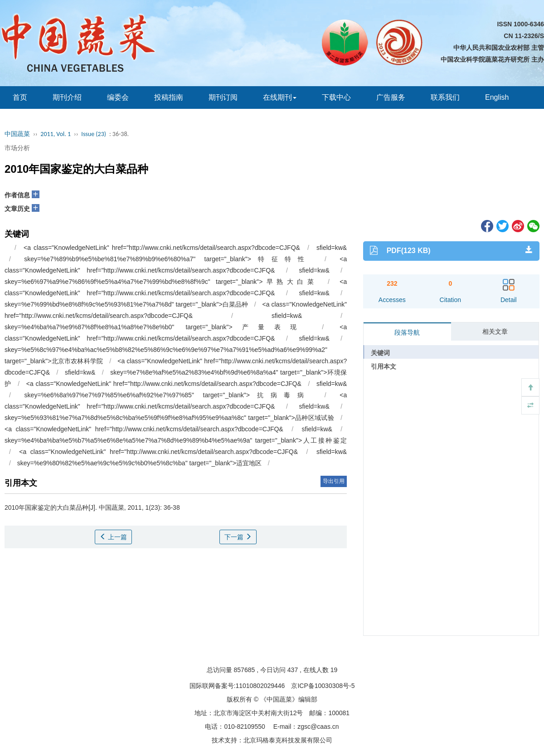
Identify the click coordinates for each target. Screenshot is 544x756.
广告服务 (391, 97)
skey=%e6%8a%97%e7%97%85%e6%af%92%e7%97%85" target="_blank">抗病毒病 (168, 395)
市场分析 (17, 148)
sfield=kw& (332, 248)
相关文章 (495, 332)
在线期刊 (280, 97)
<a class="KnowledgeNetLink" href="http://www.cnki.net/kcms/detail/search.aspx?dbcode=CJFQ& (164, 384)
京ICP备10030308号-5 (323, 686)
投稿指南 (169, 97)
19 (334, 670)
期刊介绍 (67, 97)
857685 (245, 670)
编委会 (118, 97)
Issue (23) (94, 134)
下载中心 (336, 97)
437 (293, 670)
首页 (20, 97)
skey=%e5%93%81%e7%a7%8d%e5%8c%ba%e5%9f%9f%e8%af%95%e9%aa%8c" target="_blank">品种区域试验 (169, 418)
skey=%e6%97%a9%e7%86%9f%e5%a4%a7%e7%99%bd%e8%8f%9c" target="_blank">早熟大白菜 (161, 282)
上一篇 (113, 537)
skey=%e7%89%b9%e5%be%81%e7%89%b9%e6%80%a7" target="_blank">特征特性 (168, 259)
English (497, 97)
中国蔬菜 (17, 134)
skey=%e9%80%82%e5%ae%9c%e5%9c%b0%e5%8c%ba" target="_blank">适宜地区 (139, 463)
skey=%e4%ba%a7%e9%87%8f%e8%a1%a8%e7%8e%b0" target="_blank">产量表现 (155, 327)
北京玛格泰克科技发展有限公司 (288, 740)
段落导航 (407, 332)
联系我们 (445, 97)
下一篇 (238, 537)
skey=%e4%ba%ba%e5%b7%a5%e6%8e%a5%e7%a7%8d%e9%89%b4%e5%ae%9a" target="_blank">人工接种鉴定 (176, 440)
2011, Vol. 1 (56, 134)
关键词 (380, 353)
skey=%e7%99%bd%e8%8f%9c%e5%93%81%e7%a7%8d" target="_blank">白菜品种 (126, 304)
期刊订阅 (223, 97)
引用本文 (384, 366)
